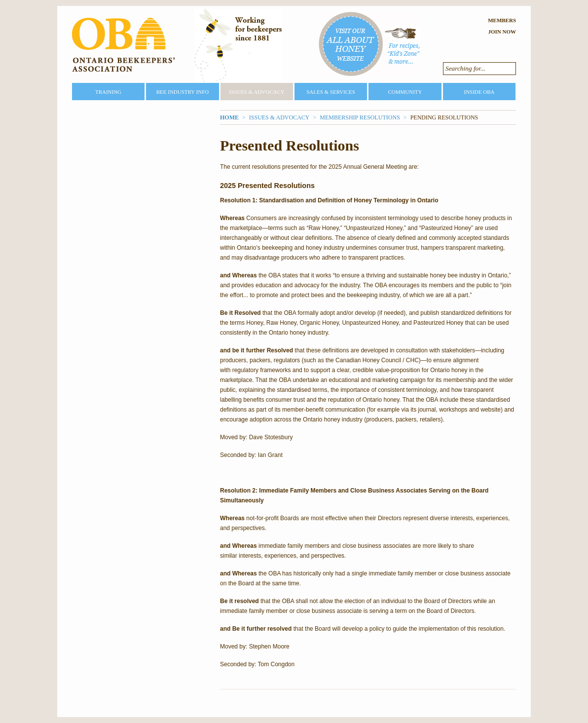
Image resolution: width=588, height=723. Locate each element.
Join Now (502, 32)
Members (502, 20)
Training (108, 92)
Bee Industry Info (183, 92)
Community (405, 92)
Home (229, 117)
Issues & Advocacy (257, 92)
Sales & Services (331, 92)
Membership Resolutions (360, 117)
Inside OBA (479, 92)
